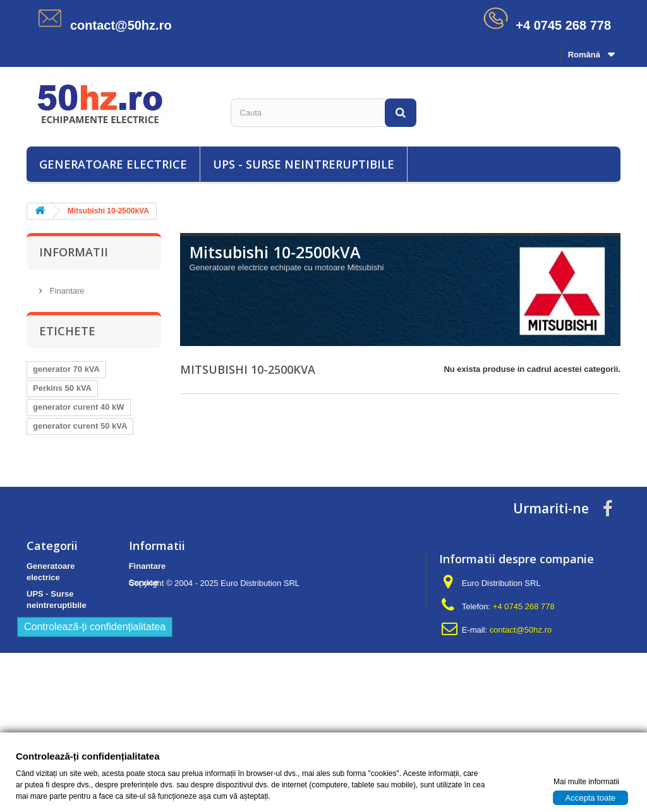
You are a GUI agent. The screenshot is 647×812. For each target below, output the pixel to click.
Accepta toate (591, 797)
